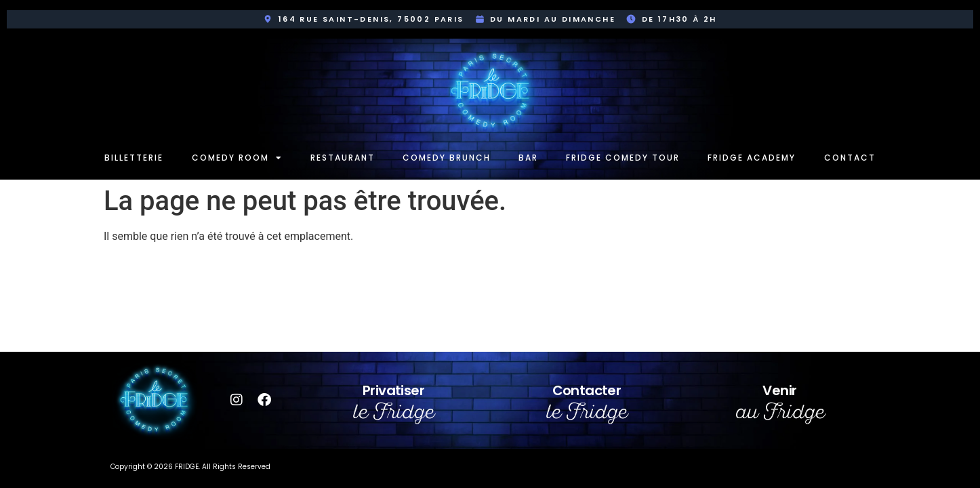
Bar (528, 158)
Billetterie (134, 158)
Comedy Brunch (447, 158)
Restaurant (343, 158)
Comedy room (237, 158)
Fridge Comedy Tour (623, 158)
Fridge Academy (752, 158)
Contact (850, 158)
